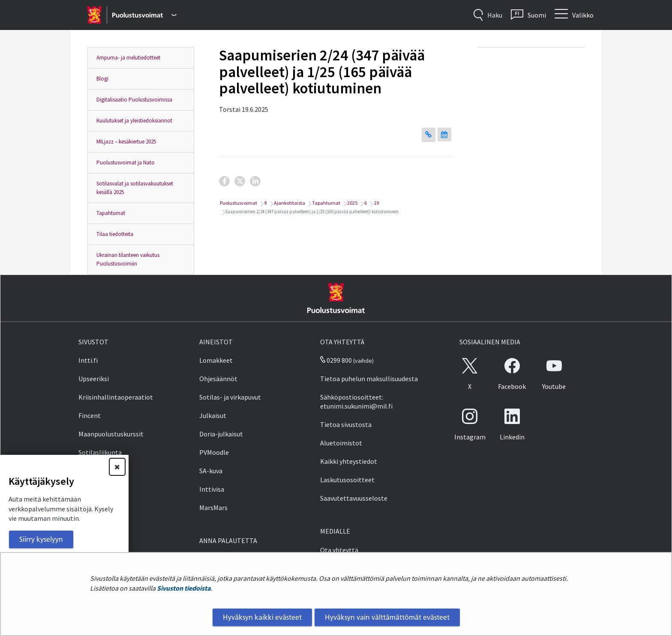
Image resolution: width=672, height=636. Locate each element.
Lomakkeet (216, 360)
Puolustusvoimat (238, 203)
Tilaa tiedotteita (115, 234)
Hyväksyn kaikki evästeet (262, 617)
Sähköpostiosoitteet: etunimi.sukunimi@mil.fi (356, 402)
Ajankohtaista (289, 203)
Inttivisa (212, 489)
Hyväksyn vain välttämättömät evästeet (387, 617)
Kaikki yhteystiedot (349, 461)
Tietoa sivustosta (346, 424)
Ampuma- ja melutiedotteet (128, 58)
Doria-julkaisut (221, 434)
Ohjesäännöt (218, 379)
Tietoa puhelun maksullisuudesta (369, 379)
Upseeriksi (94, 379)
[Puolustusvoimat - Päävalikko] (144, 15)
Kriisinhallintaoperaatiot (116, 397)
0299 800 (336, 360)
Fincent (90, 415)
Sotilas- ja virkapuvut (230, 397)
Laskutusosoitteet (347, 480)
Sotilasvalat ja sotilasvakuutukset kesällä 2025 (135, 188)
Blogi (102, 79)
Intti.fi (88, 360)
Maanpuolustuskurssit (111, 434)
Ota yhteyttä (339, 550)
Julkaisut (213, 415)
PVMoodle (214, 452)
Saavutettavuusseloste (354, 498)
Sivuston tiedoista (184, 588)
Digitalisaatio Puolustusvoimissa (134, 100)
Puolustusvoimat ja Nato (126, 163)
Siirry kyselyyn (41, 539)
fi (265, 203)
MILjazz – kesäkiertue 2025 (126, 142)
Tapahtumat (111, 213)
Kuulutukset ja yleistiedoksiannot (134, 121)
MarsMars (213, 508)
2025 (352, 203)
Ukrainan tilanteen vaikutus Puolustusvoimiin (128, 259)
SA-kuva (211, 471)
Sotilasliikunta (100, 452)
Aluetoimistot (341, 443)
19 (376, 203)
